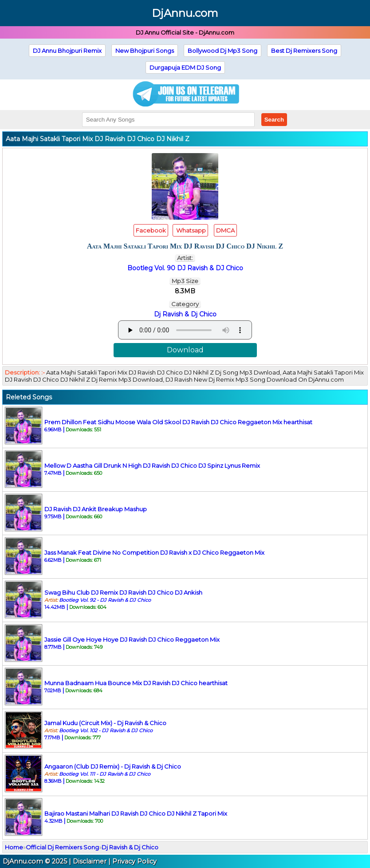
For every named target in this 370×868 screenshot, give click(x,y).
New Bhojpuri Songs (145, 51)
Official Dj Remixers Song (62, 847)
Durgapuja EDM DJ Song (185, 67)
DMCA (225, 230)
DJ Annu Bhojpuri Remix (67, 51)
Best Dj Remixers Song (304, 51)
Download (185, 350)
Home (14, 847)
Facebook (151, 230)
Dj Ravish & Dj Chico (185, 314)
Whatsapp (190, 230)
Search (274, 120)
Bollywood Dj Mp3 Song (222, 51)
